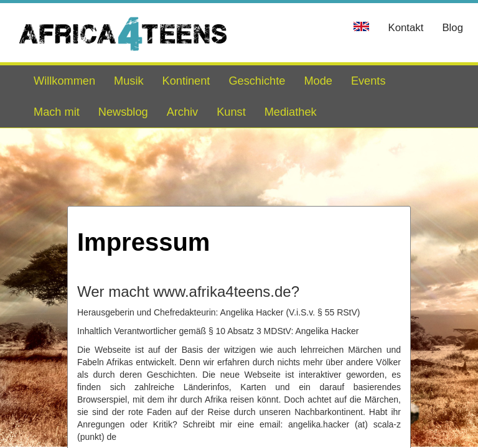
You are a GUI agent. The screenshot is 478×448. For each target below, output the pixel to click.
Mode (318, 81)
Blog (452, 28)
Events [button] (368, 81)
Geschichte (257, 81)
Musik (129, 81)
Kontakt (405, 28)
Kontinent (186, 81)
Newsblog (123, 112)
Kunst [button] (231, 112)
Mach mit (57, 112)
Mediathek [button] (291, 112)
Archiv (183, 112)
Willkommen (64, 81)
